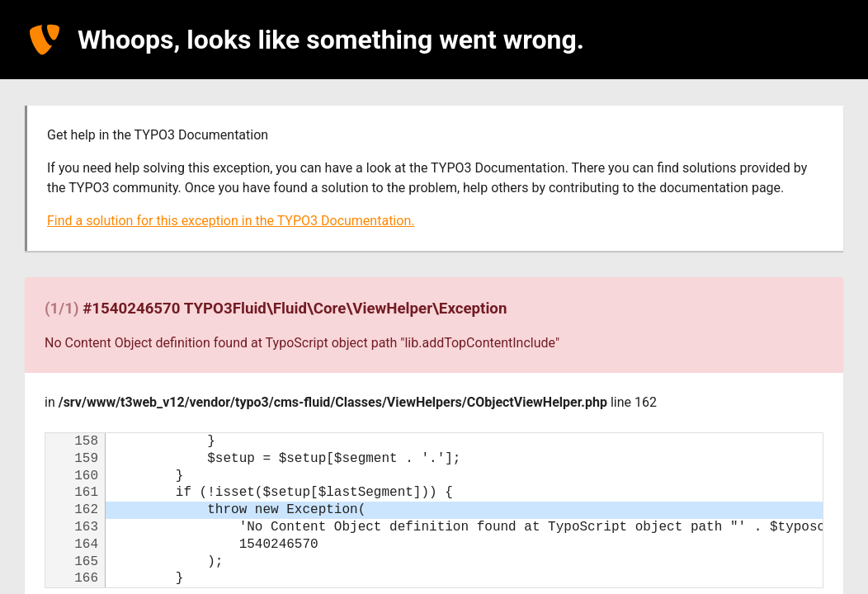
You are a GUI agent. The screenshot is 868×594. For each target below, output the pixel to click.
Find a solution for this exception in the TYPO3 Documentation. (231, 221)
